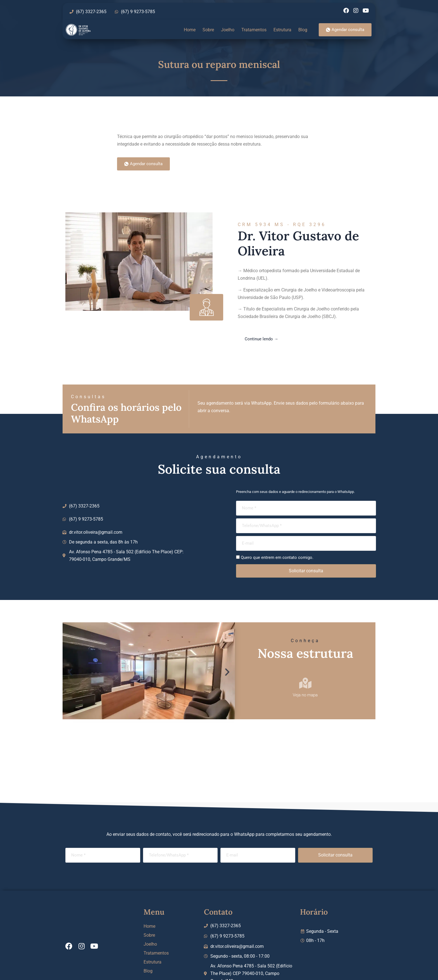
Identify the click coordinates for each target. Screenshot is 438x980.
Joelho (228, 30)
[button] (70, 672)
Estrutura (282, 30)
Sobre (208, 30)
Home (190, 30)
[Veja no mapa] (305, 683)
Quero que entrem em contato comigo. (277, 557)
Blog (303, 30)
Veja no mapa (305, 695)
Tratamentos (254, 30)
